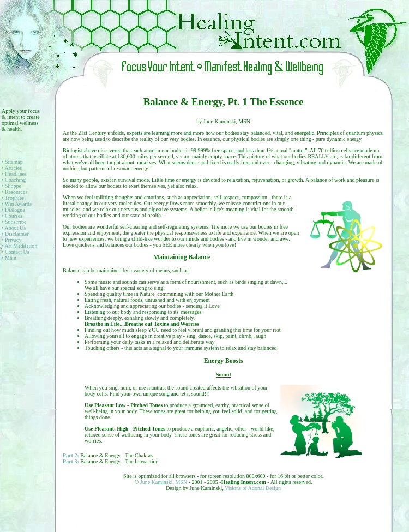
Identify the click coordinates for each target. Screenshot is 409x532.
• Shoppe (11, 186)
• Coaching (14, 180)
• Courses (12, 216)
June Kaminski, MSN (164, 482)
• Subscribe (14, 222)
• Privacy (12, 240)
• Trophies (13, 198)
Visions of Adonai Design (253, 488)
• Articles (12, 168)
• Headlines (14, 174)
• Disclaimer (15, 234)
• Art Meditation (19, 246)
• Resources (14, 192)
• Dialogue (13, 210)
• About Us (14, 228)
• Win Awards (17, 204)
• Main (9, 258)
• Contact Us (16, 252)
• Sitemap (12, 162)
